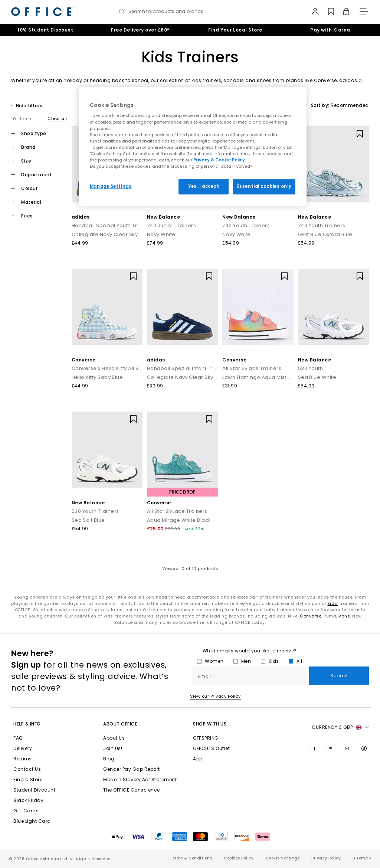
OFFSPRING (206, 738)
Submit (339, 676)
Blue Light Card (32, 821)
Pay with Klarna (330, 30)
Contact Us (27, 769)
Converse (84, 360)
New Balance (164, 217)
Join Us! (113, 748)
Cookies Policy (239, 858)
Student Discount (34, 790)
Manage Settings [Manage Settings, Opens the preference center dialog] (111, 186)
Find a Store (28, 779)
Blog (109, 759)
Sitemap (362, 858)
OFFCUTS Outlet (211, 748)
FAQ (18, 738)
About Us (114, 738)
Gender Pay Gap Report (132, 769)
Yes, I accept (204, 186)
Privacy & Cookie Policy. (220, 160)
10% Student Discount (45, 30)
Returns (23, 759)
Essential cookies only (264, 186)
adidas (81, 217)
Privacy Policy (326, 858)
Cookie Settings (283, 858)
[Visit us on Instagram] (347, 748)
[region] (193, 146)
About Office (120, 724)
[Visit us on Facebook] (314, 748)
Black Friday (28, 800)
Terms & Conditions (191, 858)
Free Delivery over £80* (140, 30)
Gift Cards (26, 811)
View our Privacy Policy (215, 696)
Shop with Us (210, 724)
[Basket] (342, 12)
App (198, 759)
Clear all (57, 118)
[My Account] (312, 12)
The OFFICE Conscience (132, 790)
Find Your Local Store (235, 30)
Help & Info (27, 724)
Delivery (23, 748)
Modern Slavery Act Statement (140, 779)
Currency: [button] (340, 727)
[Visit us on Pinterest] (331, 748)
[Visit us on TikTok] (364, 748)
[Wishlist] (327, 12)
